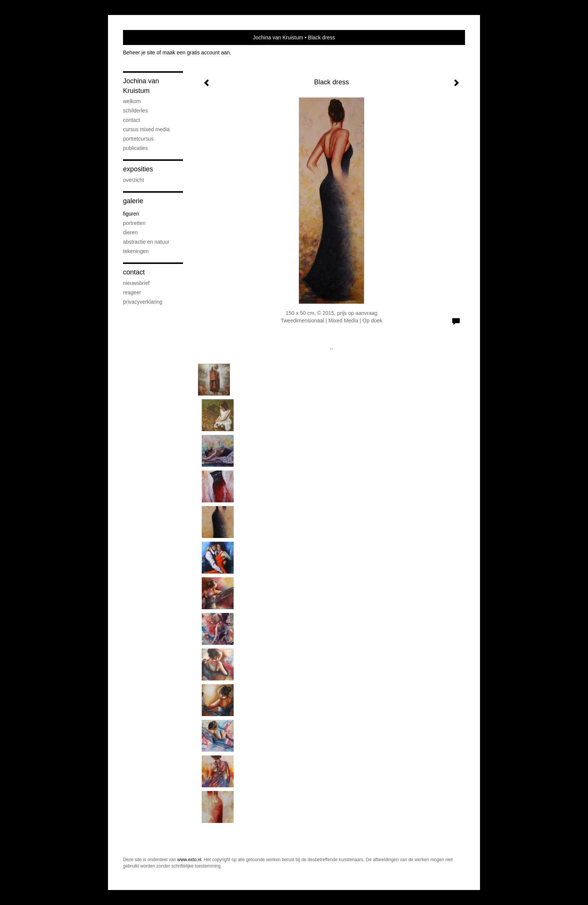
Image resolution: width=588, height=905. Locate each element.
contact (131, 120)
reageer (132, 292)
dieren (130, 232)
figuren (131, 214)
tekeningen (136, 251)
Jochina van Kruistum (278, 37)
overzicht (133, 180)
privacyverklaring (143, 302)
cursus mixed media (146, 129)
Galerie (133, 201)
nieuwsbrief (136, 283)
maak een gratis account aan (196, 52)
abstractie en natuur (146, 242)
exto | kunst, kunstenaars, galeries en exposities (144, 37)
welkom (132, 101)
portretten (134, 223)
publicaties (135, 148)
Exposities (138, 169)
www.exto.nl (189, 860)
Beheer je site (139, 52)
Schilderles (135, 111)
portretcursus (138, 139)
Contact (134, 272)
